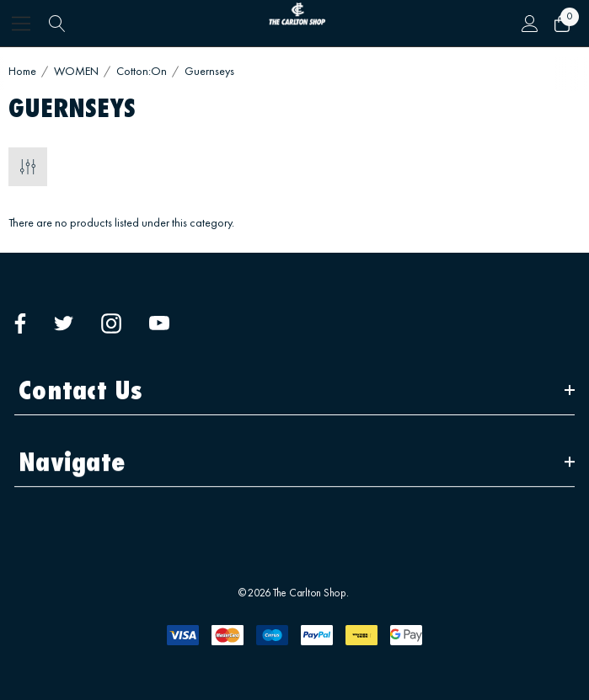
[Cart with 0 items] (561, 24)
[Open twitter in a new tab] (64, 323)
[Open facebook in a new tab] (20, 323)
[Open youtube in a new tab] (159, 323)
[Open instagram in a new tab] (111, 323)
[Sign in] (529, 24)
